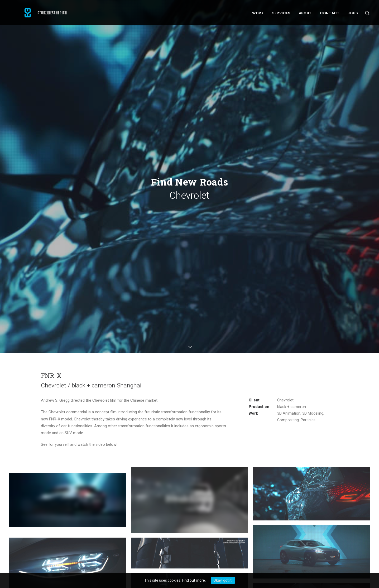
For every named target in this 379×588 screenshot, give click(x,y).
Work (258, 14)
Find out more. (194, 580)
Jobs (353, 14)
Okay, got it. (223, 580)
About (305, 14)
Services (281, 14)
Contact (330, 14)
